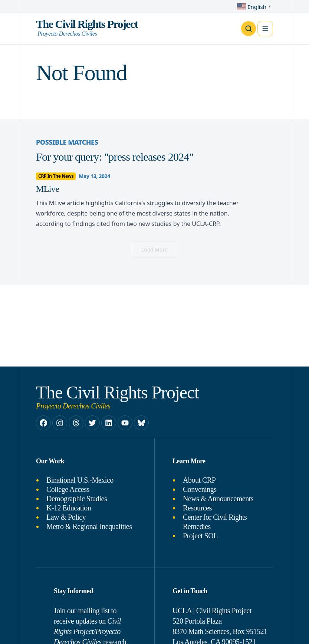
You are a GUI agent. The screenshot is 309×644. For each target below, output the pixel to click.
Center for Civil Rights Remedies (215, 522)
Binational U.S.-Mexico (80, 480)
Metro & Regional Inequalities (89, 526)
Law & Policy (66, 517)
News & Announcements (218, 499)
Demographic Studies (77, 499)
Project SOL (200, 536)
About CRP (199, 480)
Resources (197, 508)
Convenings (200, 489)
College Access (68, 489)
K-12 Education (69, 508)
